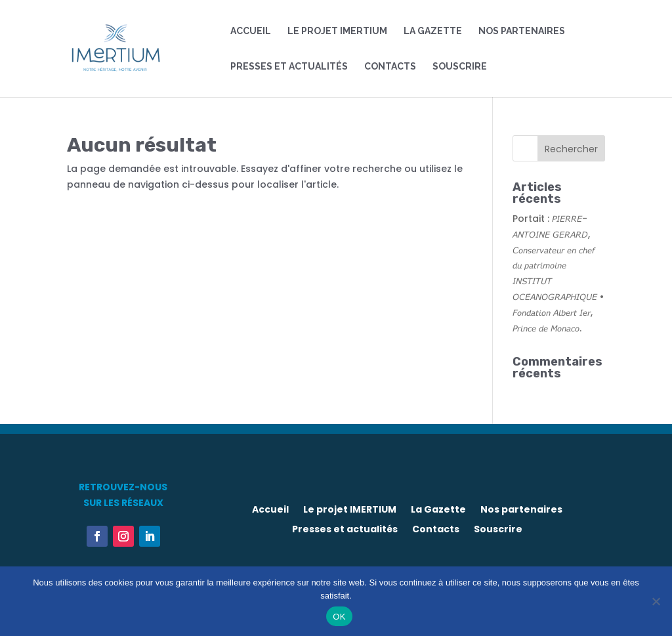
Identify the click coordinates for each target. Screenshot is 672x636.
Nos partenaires (522, 31)
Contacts (390, 67)
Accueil (251, 31)
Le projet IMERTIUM (337, 31)
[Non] (656, 601)
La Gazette (433, 31)
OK (339, 617)
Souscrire (460, 67)
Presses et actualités (289, 67)
